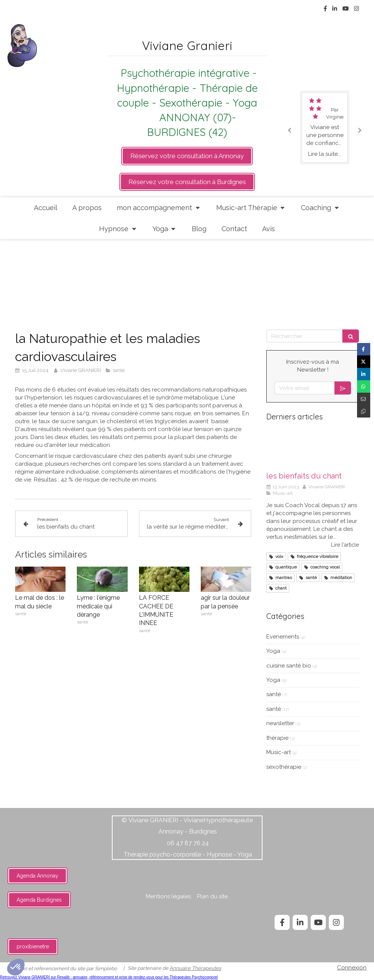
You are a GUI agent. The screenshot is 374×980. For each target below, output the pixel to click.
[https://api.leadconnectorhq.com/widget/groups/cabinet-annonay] (187, 156)
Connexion (352, 968)
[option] (325, 127)
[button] (16, 967)
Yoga (273, 651)
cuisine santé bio (289, 666)
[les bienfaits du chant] (313, 449)
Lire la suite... (325, 154)
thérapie (277, 738)
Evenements (283, 637)
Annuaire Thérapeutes (195, 968)
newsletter (280, 723)
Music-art (279, 752)
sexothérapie (284, 767)
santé (274, 694)
